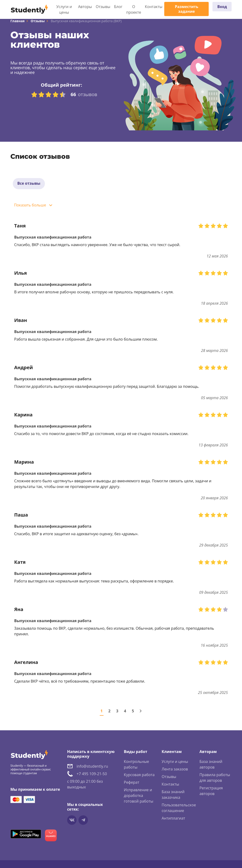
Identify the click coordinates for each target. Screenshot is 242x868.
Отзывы (103, 7)
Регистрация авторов (211, 791)
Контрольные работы (136, 765)
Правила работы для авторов (215, 778)
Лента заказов (175, 770)
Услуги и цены (64, 9)
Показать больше (30, 206)
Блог (118, 7)
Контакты (154, 7)
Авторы (85, 7)
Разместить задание (187, 9)
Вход (222, 7)
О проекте (134, 9)
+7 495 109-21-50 (92, 774)
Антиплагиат (173, 819)
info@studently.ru (92, 767)
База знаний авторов (211, 765)
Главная (17, 21)
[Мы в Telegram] (83, 821)
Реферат (132, 783)
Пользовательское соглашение (179, 808)
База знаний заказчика (173, 795)
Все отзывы (29, 184)
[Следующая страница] (141, 711)
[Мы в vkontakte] (72, 821)
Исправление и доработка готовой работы (138, 796)
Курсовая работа (139, 775)
